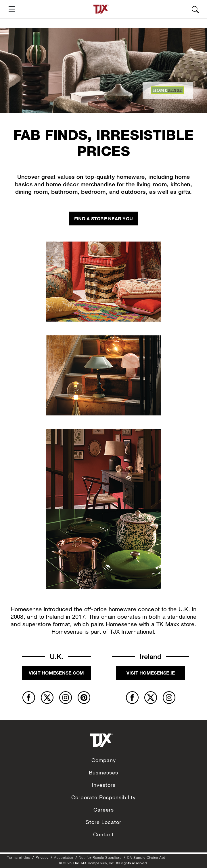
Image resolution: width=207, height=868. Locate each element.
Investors (104, 785)
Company (104, 760)
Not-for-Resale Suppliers (100, 857)
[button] (9, 9)
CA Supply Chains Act (146, 857)
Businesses (103, 772)
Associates (64, 857)
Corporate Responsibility (103, 797)
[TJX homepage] (101, 9)
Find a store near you (103, 218)
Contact (103, 834)
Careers (104, 810)
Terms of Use (19, 857)
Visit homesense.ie (151, 673)
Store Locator (103, 822)
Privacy (42, 857)
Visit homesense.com (56, 673)
